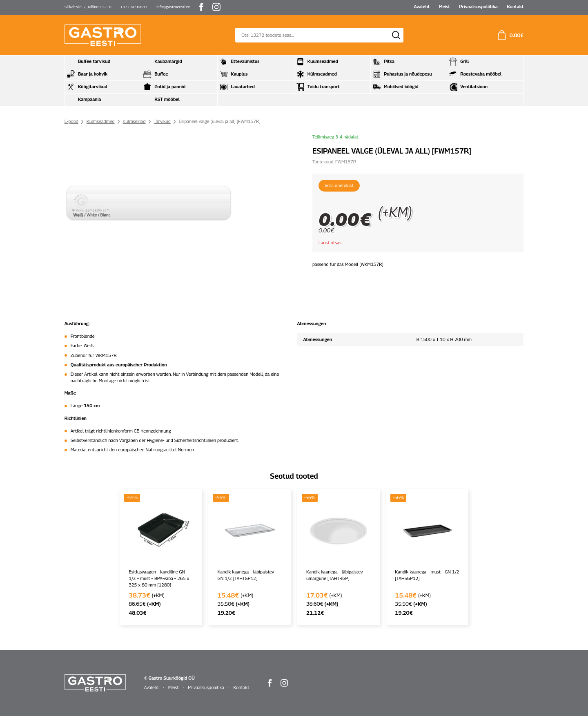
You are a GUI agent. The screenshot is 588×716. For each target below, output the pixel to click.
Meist (444, 7)
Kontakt (515, 7)
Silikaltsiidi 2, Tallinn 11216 (88, 7)
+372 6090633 (134, 7)
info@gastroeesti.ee (173, 7)
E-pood (71, 121)
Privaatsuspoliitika (478, 7)
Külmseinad (134, 121)
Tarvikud (162, 121)
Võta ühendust (339, 185)
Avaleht (422, 7)
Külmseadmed (101, 121)
